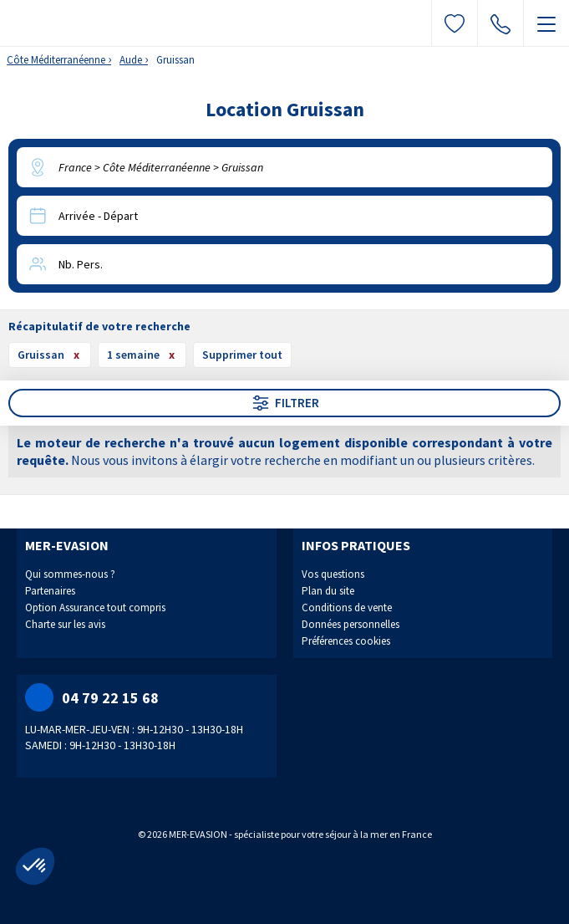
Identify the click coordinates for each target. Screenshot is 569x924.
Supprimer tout (242, 355)
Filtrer (285, 403)
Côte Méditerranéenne (56, 60)
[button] (35, 866)
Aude (131, 60)
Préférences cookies (346, 641)
